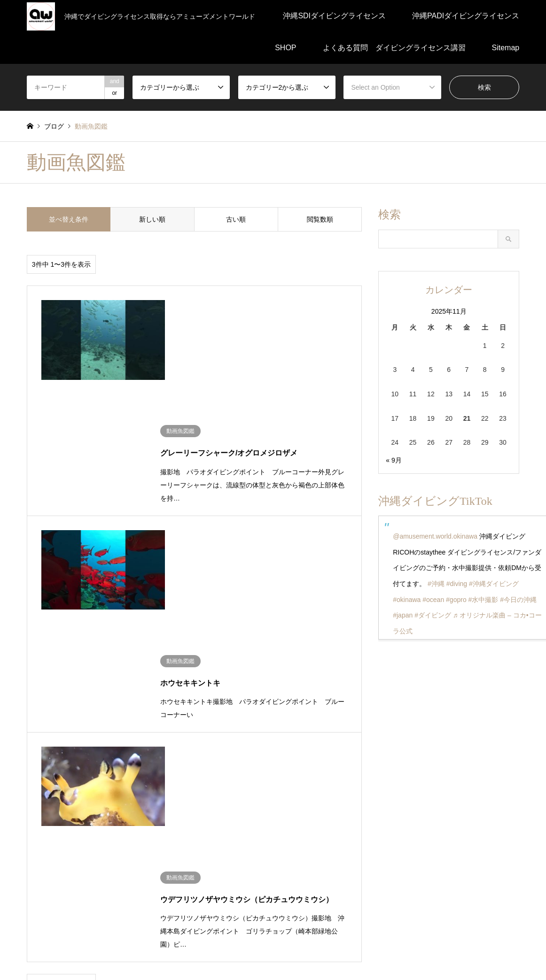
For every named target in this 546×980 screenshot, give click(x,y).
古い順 (236, 219)
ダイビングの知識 (53, 772)
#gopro (456, 600)
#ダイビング (433, 615)
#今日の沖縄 (518, 600)
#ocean (433, 600)
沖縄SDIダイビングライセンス (334, 16)
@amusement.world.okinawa (435, 536)
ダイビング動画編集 (119, 772)
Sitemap (506, 48)
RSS (30, 905)
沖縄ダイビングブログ (60, 803)
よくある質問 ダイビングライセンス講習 (394, 48)
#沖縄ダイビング (494, 584)
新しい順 (152, 219)
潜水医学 (291, 772)
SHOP (285, 48)
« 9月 (394, 460)
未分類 (168, 772)
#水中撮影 (484, 600)
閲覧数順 (320, 219)
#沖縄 (436, 584)
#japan (403, 615)
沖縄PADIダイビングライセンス (466, 16)
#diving (457, 584)
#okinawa (407, 600)
